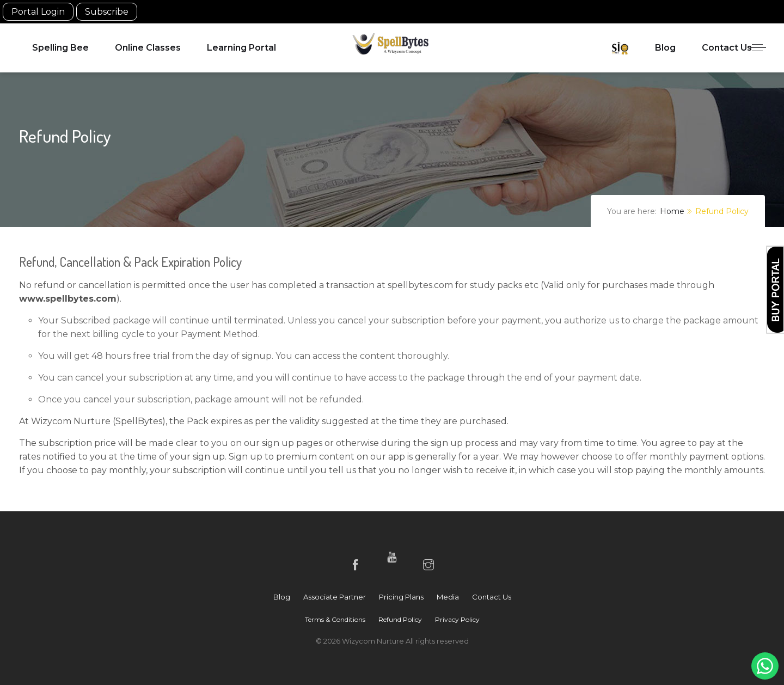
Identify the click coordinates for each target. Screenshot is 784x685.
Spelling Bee (60, 48)
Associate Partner (335, 597)
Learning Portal (241, 48)
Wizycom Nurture (374, 641)
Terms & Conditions (335, 619)
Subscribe (107, 12)
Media (448, 597)
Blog (665, 48)
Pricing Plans (401, 597)
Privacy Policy (457, 619)
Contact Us (727, 48)
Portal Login (38, 12)
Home (672, 211)
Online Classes (148, 48)
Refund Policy (400, 619)
